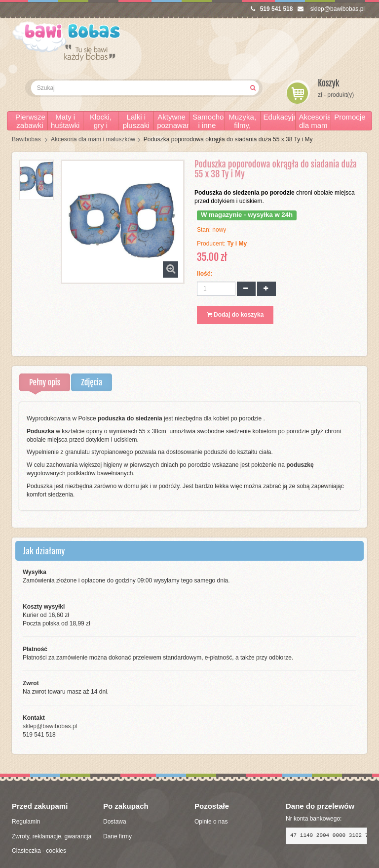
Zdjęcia (92, 382)
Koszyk (329, 83)
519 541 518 (272, 9)
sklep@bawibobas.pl (331, 9)
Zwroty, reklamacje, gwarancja (52, 836)
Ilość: (205, 274)
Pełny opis (45, 382)
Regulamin (26, 822)
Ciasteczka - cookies (39, 851)
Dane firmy (117, 836)
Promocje (350, 117)
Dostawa (115, 822)
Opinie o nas (211, 822)
